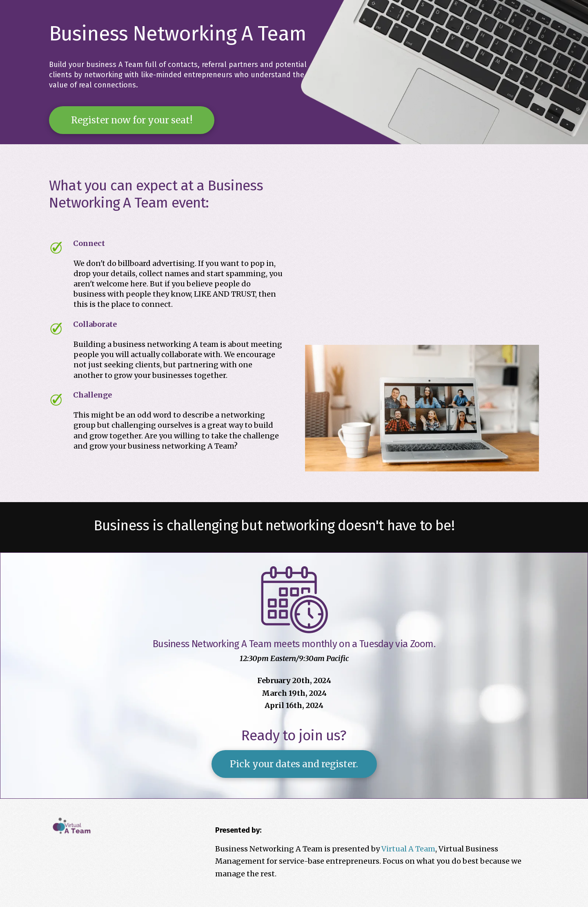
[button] (132, 120)
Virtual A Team (408, 849)
